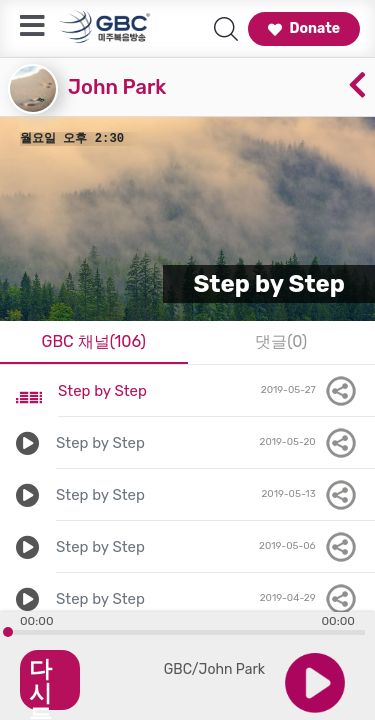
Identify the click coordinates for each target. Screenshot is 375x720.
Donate (304, 28)
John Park (117, 87)
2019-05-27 (310, 391)
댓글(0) (281, 341)
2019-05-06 (309, 547)
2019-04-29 (309, 599)
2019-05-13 (310, 495)
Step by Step (102, 391)
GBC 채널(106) (93, 341)
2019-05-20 (309, 443)
